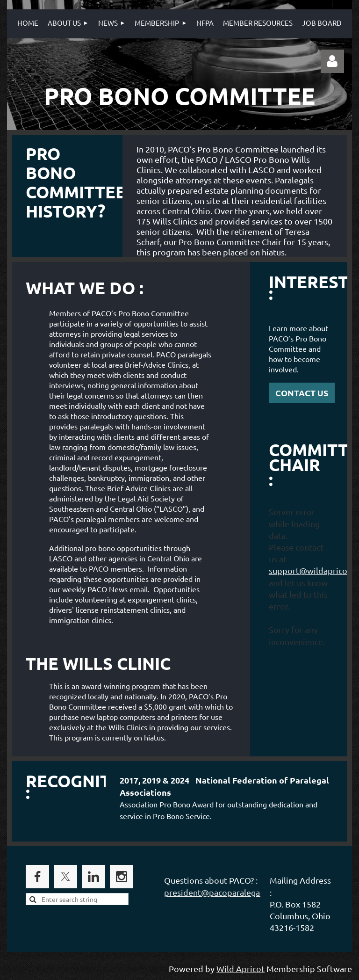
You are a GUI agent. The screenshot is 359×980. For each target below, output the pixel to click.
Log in (332, 61)
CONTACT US (302, 393)
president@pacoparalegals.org (223, 892)
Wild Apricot (241, 969)
